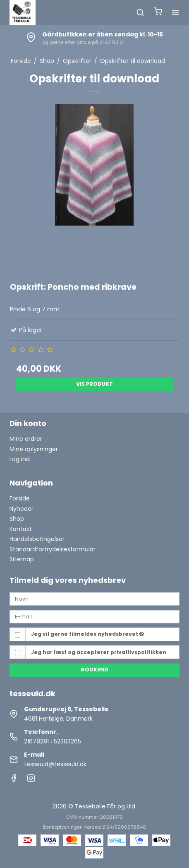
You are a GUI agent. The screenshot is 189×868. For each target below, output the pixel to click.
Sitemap (22, 559)
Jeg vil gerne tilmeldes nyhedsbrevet (87, 634)
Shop (17, 519)
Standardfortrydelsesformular (53, 549)
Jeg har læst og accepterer (99, 652)
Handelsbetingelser (37, 539)
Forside (20, 498)
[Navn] (94, 599)
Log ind (20, 459)
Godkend (94, 670)
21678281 (36, 741)
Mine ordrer (26, 439)
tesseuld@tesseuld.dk (55, 764)
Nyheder (22, 509)
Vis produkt (94, 384)
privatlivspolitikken (138, 652)
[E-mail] (94, 616)
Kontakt (21, 529)
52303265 (67, 741)
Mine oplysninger (34, 449)
